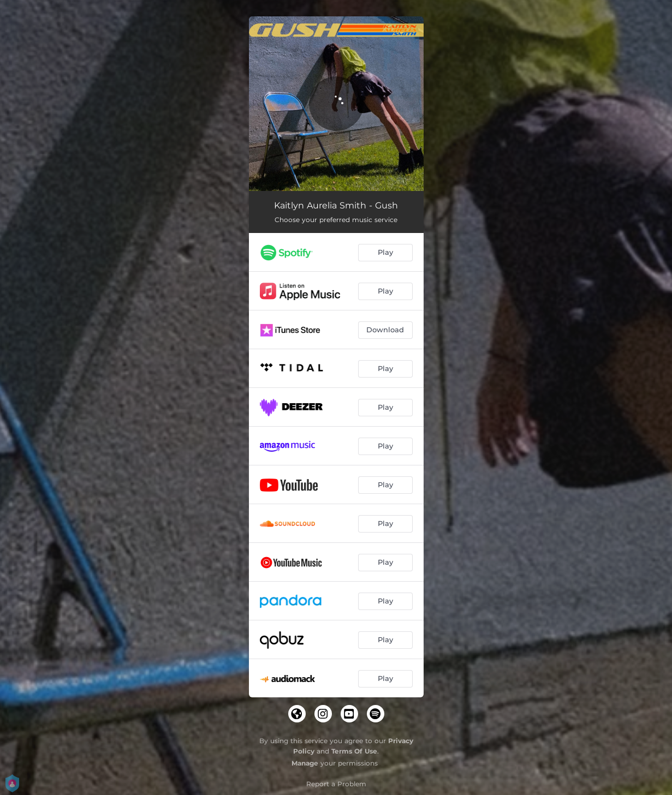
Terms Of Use (354, 751)
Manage (305, 763)
